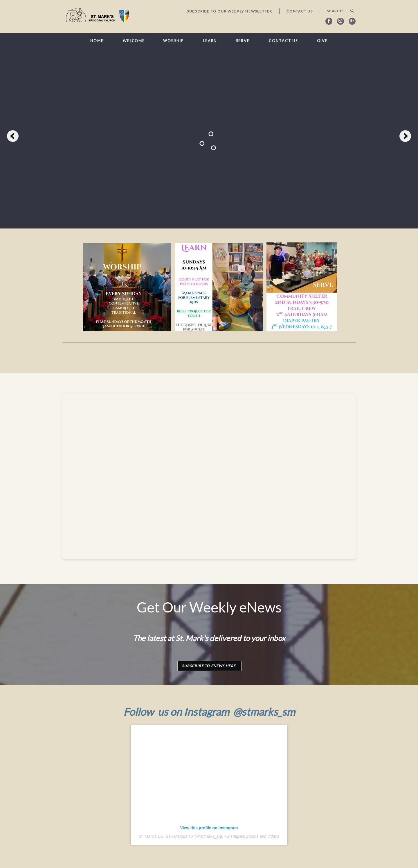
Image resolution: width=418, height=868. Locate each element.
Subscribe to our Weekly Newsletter (230, 11)
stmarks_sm (211, 836)
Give (322, 41)
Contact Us (300, 11)
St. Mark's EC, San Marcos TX (166, 836)
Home (97, 41)
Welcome (134, 41)
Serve (243, 41)
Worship (173, 41)
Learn (210, 41)
